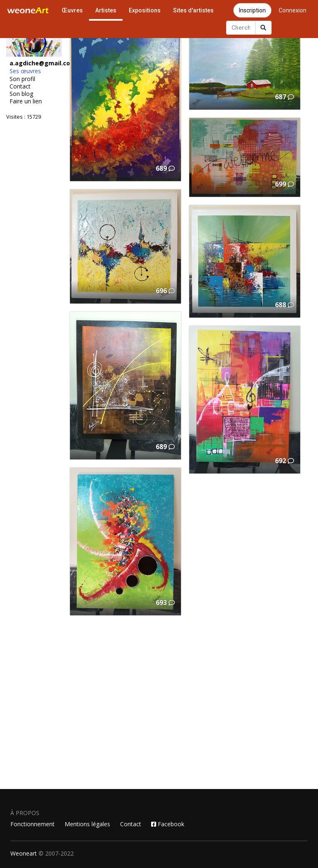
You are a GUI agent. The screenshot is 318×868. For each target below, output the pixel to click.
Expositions (145, 10)
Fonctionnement (33, 824)
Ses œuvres (25, 71)
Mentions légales (87, 824)
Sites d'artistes (193, 10)
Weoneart (24, 853)
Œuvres (72, 10)
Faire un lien (26, 101)
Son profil (22, 79)
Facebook (168, 824)
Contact (20, 86)
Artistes (106, 10)
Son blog (21, 94)
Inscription (252, 10)
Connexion (293, 10)
